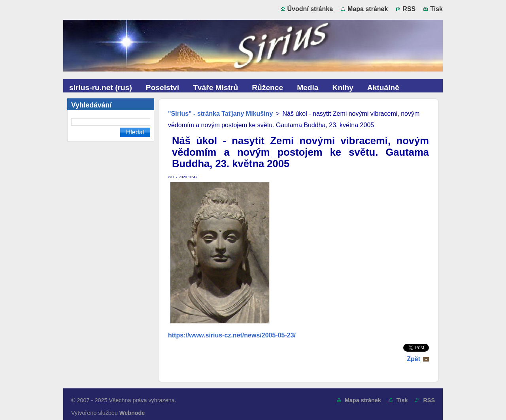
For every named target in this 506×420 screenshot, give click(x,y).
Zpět (413, 359)
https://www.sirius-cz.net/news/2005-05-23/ (232, 335)
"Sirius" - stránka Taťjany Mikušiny (220, 114)
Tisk (436, 9)
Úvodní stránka (310, 9)
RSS (409, 9)
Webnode (132, 413)
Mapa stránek (368, 9)
